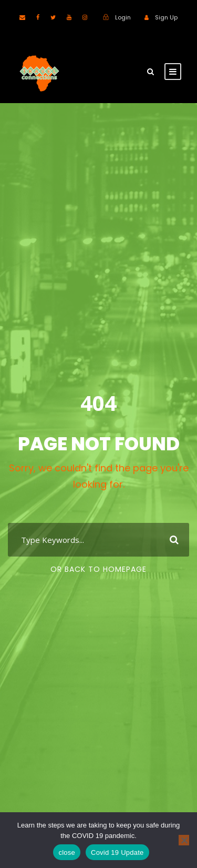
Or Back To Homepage (98, 569)
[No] (184, 840)
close (67, 852)
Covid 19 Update (117, 852)
